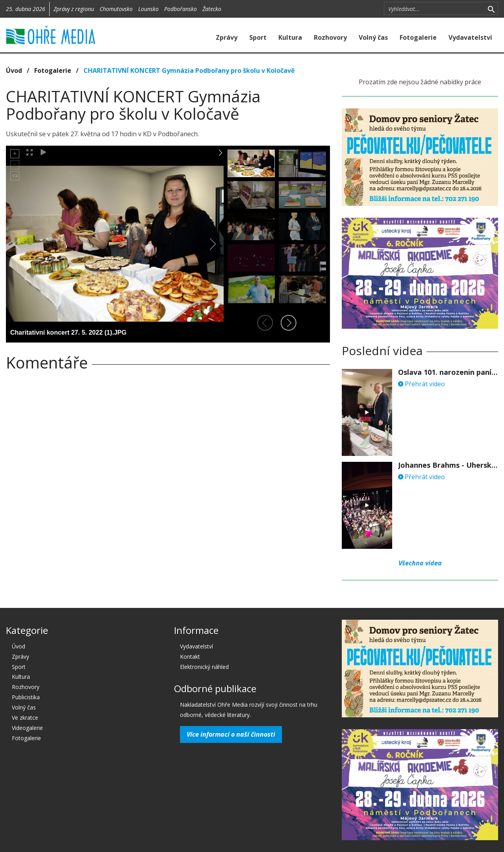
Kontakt (190, 657)
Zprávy (227, 37)
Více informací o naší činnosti (231, 734)
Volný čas (373, 37)
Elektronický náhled (204, 667)
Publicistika (26, 697)
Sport (258, 37)
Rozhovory (330, 37)
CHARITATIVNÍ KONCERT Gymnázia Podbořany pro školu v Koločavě (189, 70)
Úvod (14, 70)
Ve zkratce (25, 718)
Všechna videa (420, 563)
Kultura (290, 37)
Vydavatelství (470, 37)
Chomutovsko (116, 9)
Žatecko (212, 9)
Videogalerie (27, 728)
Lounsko (148, 9)
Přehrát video (422, 384)
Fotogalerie (418, 37)
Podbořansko (181, 9)
